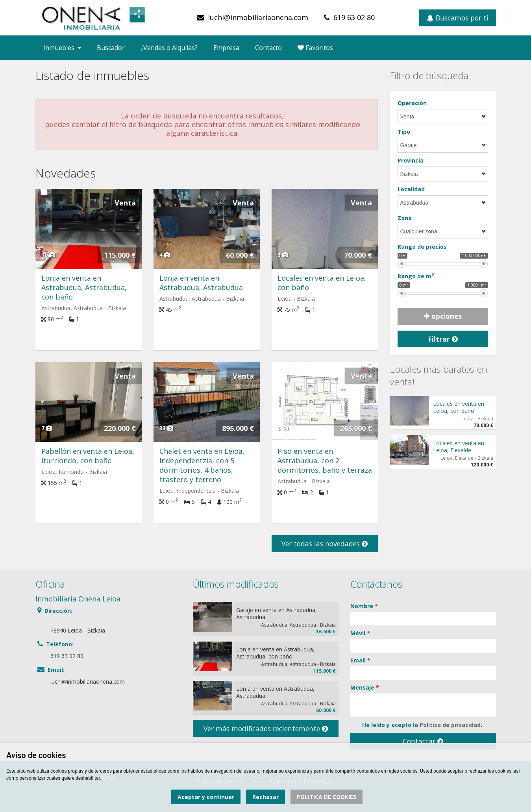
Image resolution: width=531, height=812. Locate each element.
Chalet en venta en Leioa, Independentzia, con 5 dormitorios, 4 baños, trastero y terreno (202, 465)
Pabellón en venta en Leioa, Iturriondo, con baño (88, 456)
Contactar (423, 741)
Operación (412, 103)
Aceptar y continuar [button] (206, 797)
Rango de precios (422, 247)
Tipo (404, 132)
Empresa (226, 48)
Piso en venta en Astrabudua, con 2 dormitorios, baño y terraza (325, 461)
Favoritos (315, 48)
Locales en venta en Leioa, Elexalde (459, 447)
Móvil (360, 633)
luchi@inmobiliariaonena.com (258, 17)
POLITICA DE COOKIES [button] (327, 797)
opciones (443, 316)
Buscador (111, 48)
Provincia (411, 160)
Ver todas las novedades (325, 544)
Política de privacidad (450, 725)
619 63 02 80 (354, 17)
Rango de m (416, 276)
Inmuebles (62, 48)
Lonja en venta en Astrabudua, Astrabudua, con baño (84, 287)
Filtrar (443, 339)
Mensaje (365, 687)
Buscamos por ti (458, 18)
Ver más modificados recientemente (266, 729)
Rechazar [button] (265, 797)
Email (360, 660)
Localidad (411, 189)
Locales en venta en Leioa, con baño (459, 407)
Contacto (268, 48)
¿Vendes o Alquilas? (169, 48)
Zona (405, 218)
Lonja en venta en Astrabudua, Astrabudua (201, 283)
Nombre (364, 606)
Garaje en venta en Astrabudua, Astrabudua (277, 613)
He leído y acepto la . (416, 725)
